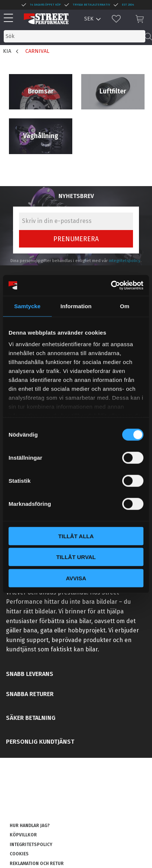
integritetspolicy (125, 261)
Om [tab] (125, 306)
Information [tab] (76, 306)
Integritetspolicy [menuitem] (31, 845)
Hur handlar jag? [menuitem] (30, 826)
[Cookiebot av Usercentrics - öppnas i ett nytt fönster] (111, 285)
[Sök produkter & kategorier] (75, 36)
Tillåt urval (76, 557)
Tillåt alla (76, 536)
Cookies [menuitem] (19, 854)
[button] (10, 18)
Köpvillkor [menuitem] (23, 835)
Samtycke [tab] (27, 306)
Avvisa (76, 578)
